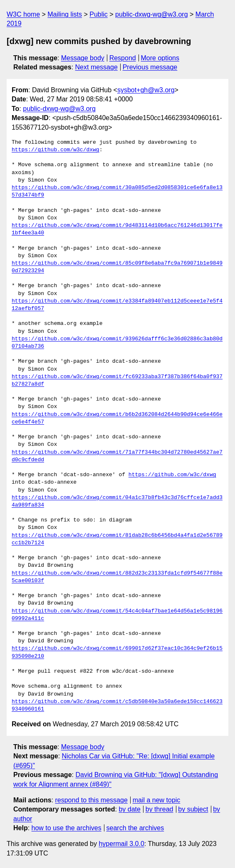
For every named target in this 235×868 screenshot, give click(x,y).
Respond (123, 58)
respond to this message (91, 800)
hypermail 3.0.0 (121, 844)
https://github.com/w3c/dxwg (56, 150)
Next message (96, 67)
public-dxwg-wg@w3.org (152, 14)
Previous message (150, 67)
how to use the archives (67, 828)
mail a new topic (157, 800)
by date (129, 809)
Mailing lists (65, 14)
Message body (83, 58)
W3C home (23, 14)
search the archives (135, 828)
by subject (193, 809)
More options (160, 58)
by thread (160, 809)
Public (99, 14)
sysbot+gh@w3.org (146, 90)
